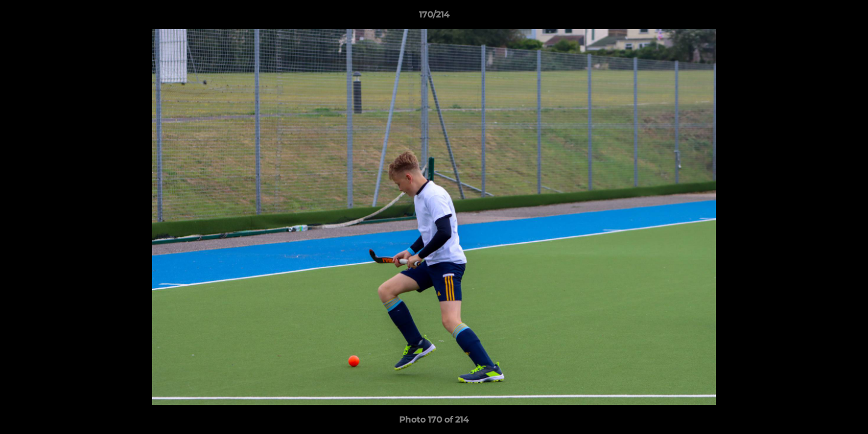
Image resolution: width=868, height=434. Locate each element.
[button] (846, 17)
